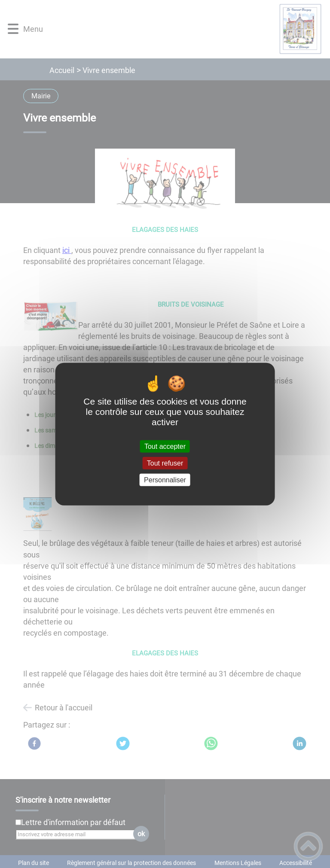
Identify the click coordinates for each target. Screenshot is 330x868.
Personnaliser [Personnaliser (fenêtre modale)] (165, 480)
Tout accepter (165, 446)
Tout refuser (165, 463)
